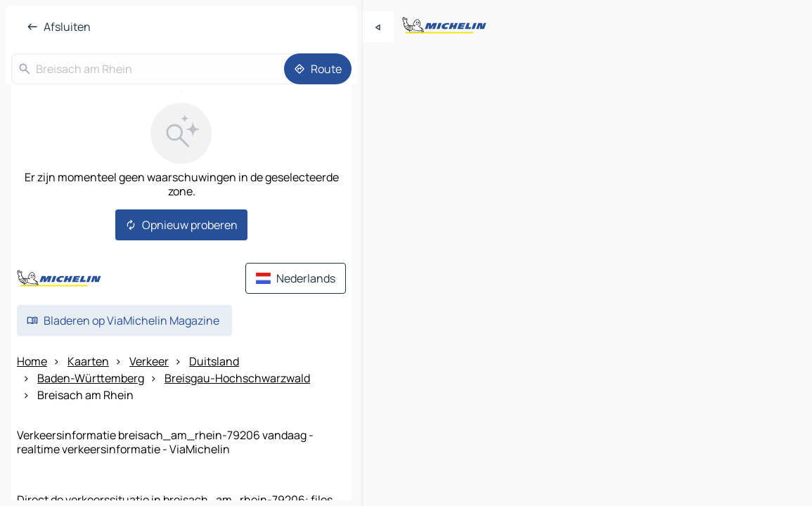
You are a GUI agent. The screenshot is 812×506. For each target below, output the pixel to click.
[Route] (318, 69)
